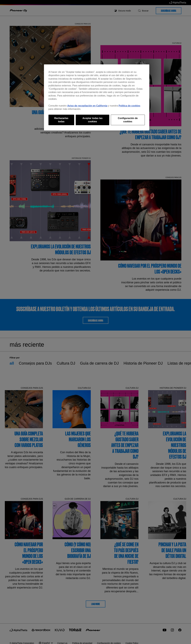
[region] (97, 97)
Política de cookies (129, 106)
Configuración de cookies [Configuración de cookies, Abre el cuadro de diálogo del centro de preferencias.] (128, 120)
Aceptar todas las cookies (92, 120)
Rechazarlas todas (61, 120)
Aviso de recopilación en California (87, 106)
